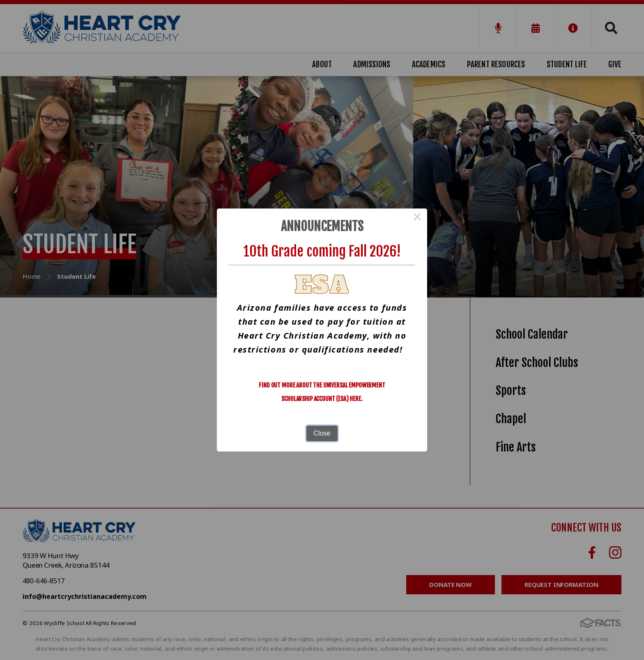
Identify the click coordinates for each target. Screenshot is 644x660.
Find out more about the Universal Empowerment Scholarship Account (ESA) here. (322, 392)
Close (322, 433)
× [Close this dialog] (417, 218)
